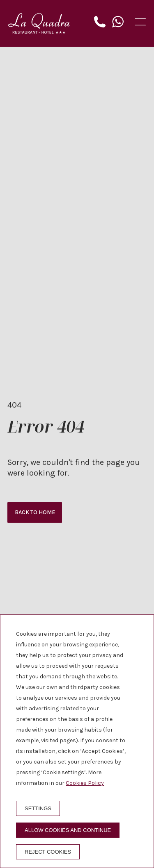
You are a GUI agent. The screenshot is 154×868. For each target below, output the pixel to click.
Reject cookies (48, 852)
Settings (38, 808)
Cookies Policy (85, 783)
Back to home (35, 512)
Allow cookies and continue (68, 830)
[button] (140, 22)
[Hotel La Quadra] (39, 23)
